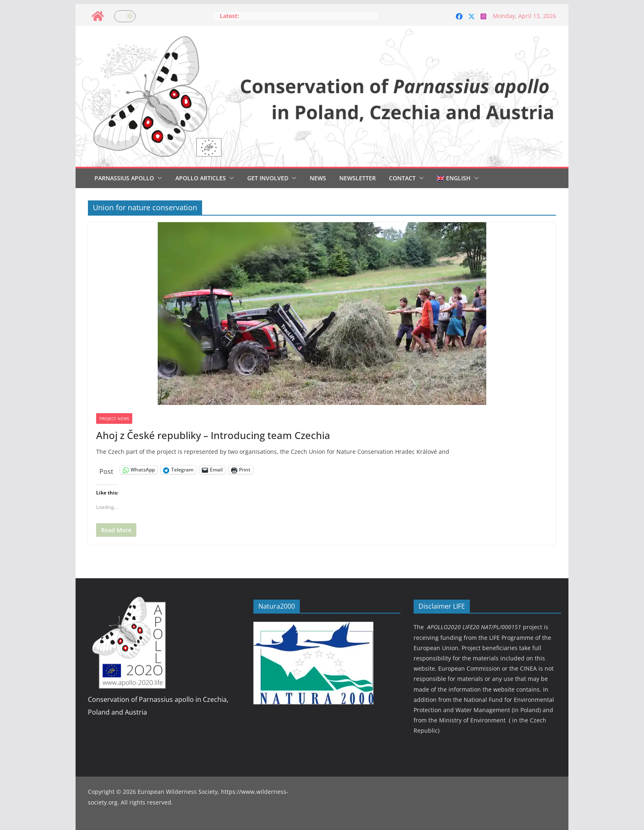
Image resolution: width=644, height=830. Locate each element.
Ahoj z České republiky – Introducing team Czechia (213, 435)
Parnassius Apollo (124, 178)
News (318, 178)
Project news (114, 418)
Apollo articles (201, 178)
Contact (402, 178)
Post (106, 470)
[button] (158, 178)
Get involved (268, 178)
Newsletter (358, 178)
